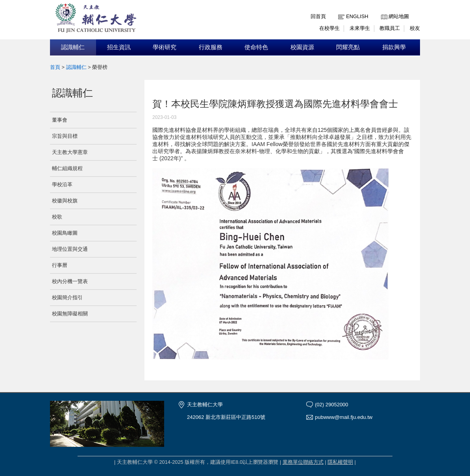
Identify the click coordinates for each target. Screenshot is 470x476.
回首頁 (318, 16)
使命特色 (256, 47)
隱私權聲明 (340, 462)
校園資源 (302, 47)
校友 (415, 28)
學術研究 (165, 47)
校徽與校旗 (65, 201)
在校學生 (329, 28)
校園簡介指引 (67, 297)
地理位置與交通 (70, 249)
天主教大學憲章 (70, 152)
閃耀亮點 (348, 47)
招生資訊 (119, 47)
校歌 (57, 217)
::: (383, 10)
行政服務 (211, 47)
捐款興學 (394, 47)
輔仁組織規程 (67, 168)
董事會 (60, 120)
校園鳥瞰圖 (65, 233)
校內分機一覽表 (70, 281)
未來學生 (360, 28)
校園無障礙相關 (70, 314)
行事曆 (60, 265)
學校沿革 (62, 184)
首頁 (55, 67)
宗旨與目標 (65, 136)
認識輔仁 (73, 47)
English (357, 16)
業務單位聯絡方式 (303, 462)
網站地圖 (399, 16)
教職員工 (390, 28)
